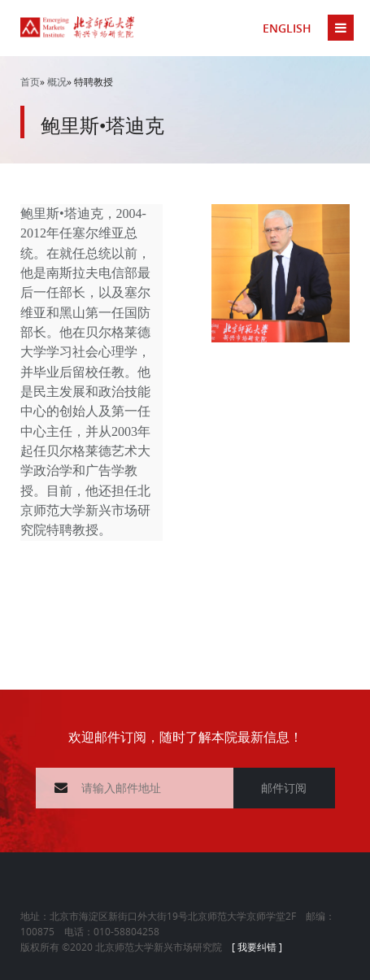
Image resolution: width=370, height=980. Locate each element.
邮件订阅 (284, 788)
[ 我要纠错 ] (257, 947)
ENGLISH (287, 28)
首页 (30, 81)
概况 (57, 81)
